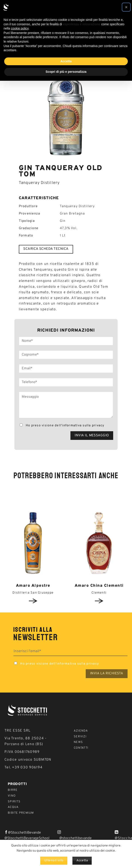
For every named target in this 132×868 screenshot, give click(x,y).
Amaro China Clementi (99, 586)
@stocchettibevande (76, 838)
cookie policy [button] (20, 28)
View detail (33, 601)
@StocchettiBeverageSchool (27, 838)
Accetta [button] (66, 61)
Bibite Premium (21, 813)
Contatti (81, 748)
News (78, 742)
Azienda (81, 731)
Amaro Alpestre (33, 586)
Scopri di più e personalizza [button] (66, 72)
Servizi (80, 737)
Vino (12, 796)
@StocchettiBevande (24, 833)
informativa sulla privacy (83, 426)
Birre (13, 790)
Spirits (14, 802)
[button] (126, 7)
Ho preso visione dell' (62, 426)
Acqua (13, 807)
